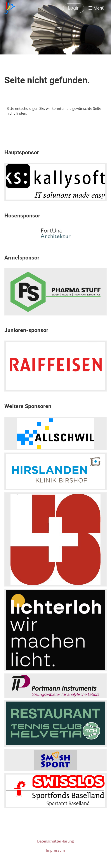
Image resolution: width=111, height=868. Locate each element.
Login (74, 8)
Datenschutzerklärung (55, 841)
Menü (96, 8)
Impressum (55, 850)
